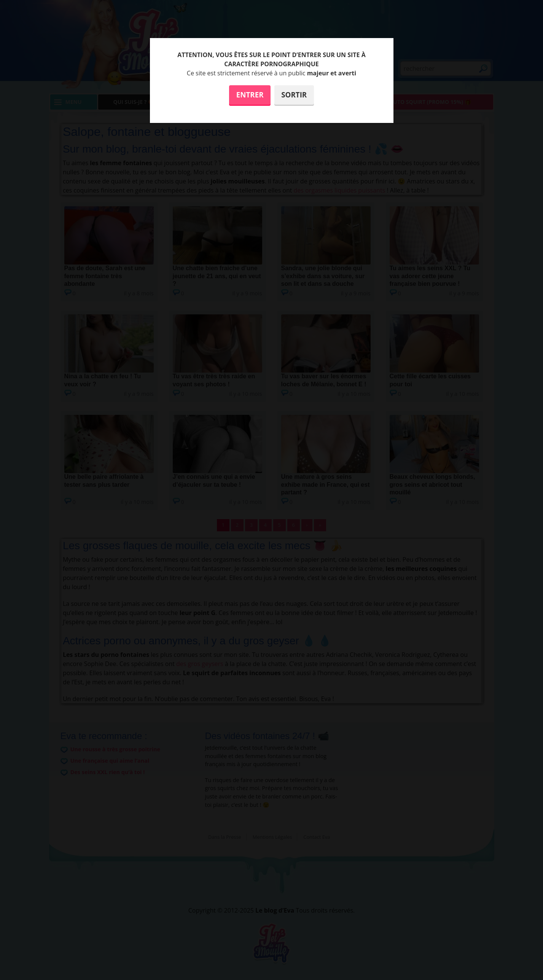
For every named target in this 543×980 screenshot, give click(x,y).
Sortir (294, 95)
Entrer (250, 95)
